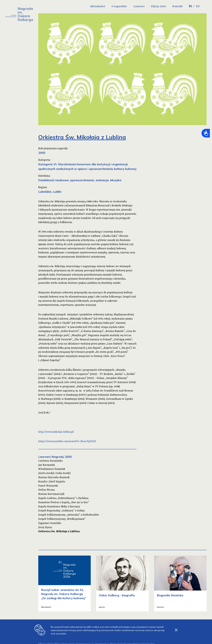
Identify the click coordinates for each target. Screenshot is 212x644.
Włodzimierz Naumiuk (52, 469)
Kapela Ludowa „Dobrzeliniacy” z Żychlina (63, 498)
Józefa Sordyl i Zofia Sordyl (54, 473)
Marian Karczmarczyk (51, 494)
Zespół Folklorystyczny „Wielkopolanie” (62, 519)
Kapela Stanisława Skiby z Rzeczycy (59, 507)
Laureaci (144, 6)
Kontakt (183, 6)
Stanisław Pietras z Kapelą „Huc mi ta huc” (64, 502)
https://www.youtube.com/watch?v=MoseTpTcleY (67, 441)
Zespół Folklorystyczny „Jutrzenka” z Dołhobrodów (69, 515)
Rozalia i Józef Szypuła (52, 482)
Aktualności (103, 6)
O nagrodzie (125, 6)
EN (204, 6)
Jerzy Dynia (45, 527)
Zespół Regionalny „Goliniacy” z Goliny (62, 511)
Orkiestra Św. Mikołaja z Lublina (59, 532)
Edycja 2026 (164, 6)
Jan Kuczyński (47, 465)
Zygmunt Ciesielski (50, 523)
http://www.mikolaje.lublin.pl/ (56, 432)
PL (196, 6)
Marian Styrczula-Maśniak (54, 477)
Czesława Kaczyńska (50, 461)
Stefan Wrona (47, 490)
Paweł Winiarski (48, 486)
